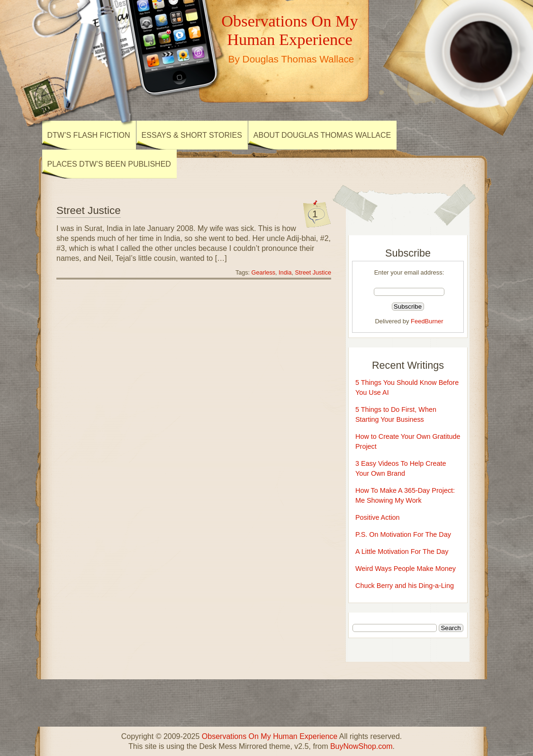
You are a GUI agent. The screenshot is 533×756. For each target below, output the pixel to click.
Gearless (264, 273)
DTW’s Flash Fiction (89, 135)
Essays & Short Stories (192, 135)
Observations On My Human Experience (289, 30)
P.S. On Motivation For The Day (403, 534)
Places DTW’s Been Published (109, 164)
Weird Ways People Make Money (406, 569)
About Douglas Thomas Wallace (322, 135)
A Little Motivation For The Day (402, 551)
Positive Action (378, 517)
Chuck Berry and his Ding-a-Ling (405, 586)
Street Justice (89, 210)
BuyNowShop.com (361, 746)
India (285, 273)
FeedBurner (427, 321)
